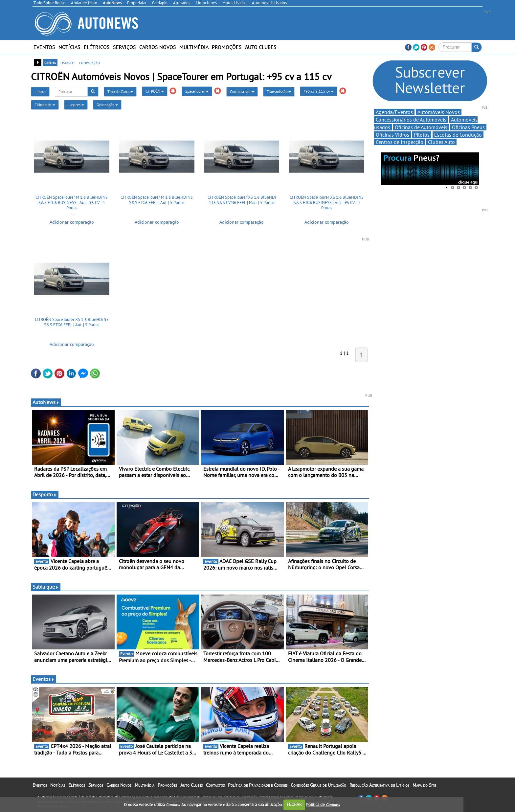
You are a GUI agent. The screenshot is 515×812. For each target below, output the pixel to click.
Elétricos (97, 47)
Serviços (124, 47)
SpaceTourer (197, 91)
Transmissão (279, 91)
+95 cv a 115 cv (319, 91)
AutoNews (46, 402)
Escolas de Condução (458, 135)
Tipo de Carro (120, 91)
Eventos (44, 47)
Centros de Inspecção (400, 142)
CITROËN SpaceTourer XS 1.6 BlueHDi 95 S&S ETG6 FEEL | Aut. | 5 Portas (72, 322)
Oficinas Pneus (468, 127)
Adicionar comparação (72, 222)
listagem (67, 62)
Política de (323, 804)
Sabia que (46, 587)
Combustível (242, 91)
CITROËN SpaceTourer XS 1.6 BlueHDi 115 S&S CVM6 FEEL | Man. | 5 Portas (242, 200)
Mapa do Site (424, 785)
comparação (90, 62)
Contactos (215, 785)
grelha (50, 62)
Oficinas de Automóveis (421, 127)
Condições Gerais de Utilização (318, 785)
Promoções (227, 47)
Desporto (45, 494)
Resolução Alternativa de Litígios (379, 785)
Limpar (40, 91)
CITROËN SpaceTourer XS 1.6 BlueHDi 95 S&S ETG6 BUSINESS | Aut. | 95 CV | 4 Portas (327, 202)
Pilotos (422, 135)
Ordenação (107, 105)
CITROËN (155, 91)
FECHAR (294, 804)
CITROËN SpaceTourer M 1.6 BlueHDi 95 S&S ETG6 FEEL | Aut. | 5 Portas (157, 200)
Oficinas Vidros (392, 135)
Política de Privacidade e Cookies (258, 785)
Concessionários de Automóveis (411, 120)
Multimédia (194, 47)
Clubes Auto (441, 142)
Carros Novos (158, 47)
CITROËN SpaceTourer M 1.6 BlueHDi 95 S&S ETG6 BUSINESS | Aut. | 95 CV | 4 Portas (72, 202)
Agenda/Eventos (394, 112)
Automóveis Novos (439, 112)
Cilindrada (45, 105)
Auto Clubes (261, 47)
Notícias (69, 47)
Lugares (76, 105)
